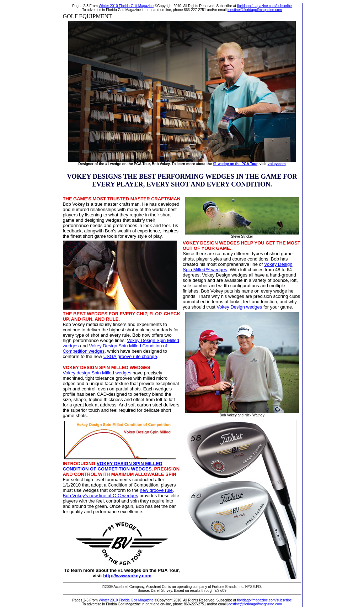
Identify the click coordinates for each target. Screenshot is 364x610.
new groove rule (156, 490)
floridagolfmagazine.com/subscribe (264, 6)
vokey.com (277, 164)
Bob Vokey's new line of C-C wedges (101, 496)
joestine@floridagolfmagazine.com (255, 10)
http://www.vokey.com (127, 576)
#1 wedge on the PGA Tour (235, 164)
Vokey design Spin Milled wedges (97, 373)
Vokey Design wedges (239, 307)
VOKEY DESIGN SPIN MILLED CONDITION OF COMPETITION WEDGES (113, 466)
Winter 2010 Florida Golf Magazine (126, 6)
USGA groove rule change (130, 356)
